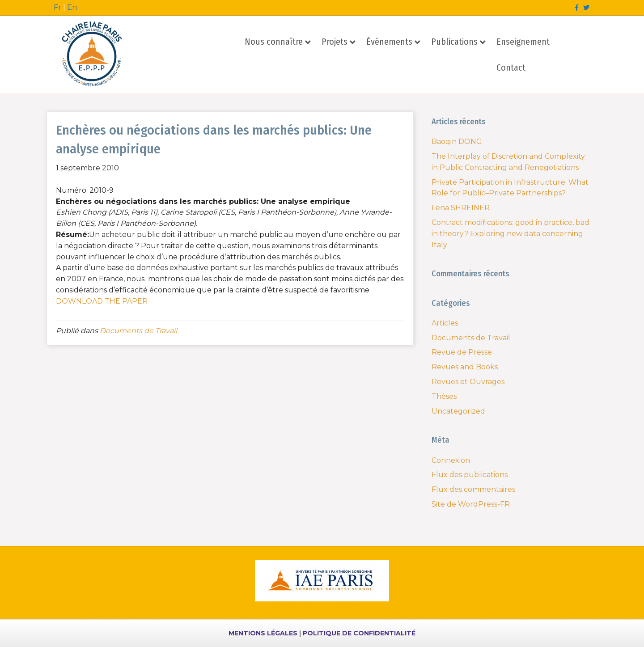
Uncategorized (458, 411)
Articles (445, 323)
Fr (57, 7)
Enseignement (523, 42)
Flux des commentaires (473, 489)
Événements (389, 42)
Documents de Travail (138, 331)
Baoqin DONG (457, 142)
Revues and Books (465, 367)
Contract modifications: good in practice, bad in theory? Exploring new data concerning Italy (511, 234)
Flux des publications (470, 475)
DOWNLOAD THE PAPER (103, 301)
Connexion (451, 460)
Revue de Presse (462, 352)
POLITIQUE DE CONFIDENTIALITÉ (359, 633)
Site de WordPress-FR (471, 504)
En (72, 7)
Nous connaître (274, 42)
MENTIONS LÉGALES (263, 633)
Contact (511, 68)
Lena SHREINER (461, 208)
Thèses (444, 396)
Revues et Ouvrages (468, 382)
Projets (335, 42)
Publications (454, 42)
